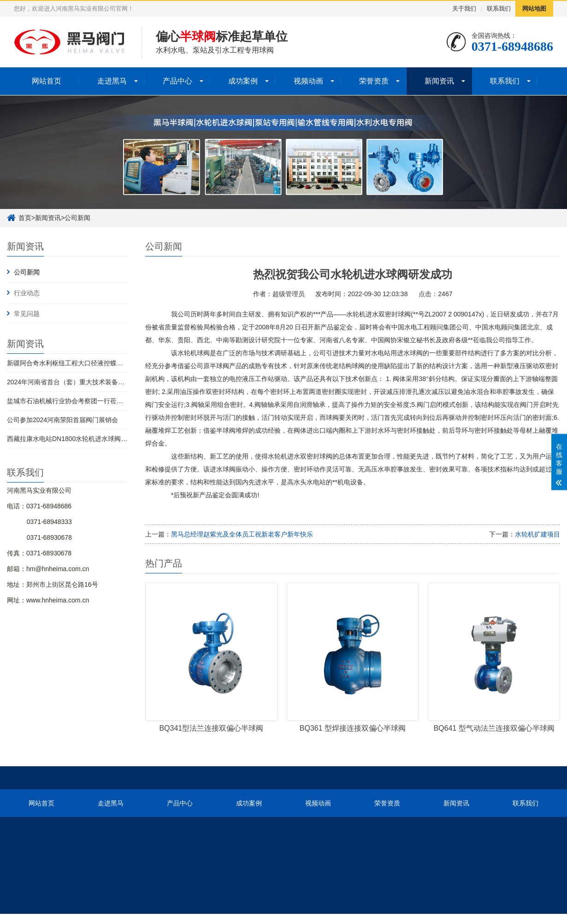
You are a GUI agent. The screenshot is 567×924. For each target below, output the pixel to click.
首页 (25, 218)
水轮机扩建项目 (537, 534)
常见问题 (27, 314)
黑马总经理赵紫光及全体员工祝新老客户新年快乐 (242, 534)
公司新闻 (77, 218)
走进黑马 (112, 81)
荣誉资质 (374, 81)
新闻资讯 (439, 81)
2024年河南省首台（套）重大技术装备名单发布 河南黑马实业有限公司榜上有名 (121, 382)
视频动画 (308, 81)
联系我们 (499, 9)
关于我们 (464, 9)
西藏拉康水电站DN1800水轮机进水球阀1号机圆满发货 (85, 439)
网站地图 (534, 9)
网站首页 (47, 81)
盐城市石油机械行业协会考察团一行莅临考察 (71, 401)
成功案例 (243, 81)
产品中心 (177, 81)
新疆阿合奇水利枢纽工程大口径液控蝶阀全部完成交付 (84, 363)
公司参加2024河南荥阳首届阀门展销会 (62, 420)
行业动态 (27, 293)
